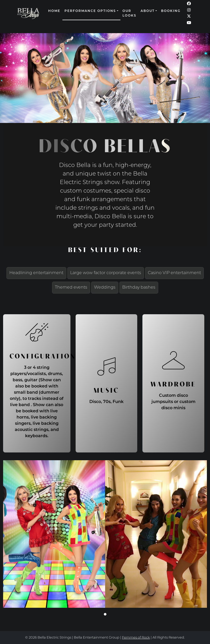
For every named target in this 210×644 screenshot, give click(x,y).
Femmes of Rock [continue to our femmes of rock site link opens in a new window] (136, 638)
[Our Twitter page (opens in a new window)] (189, 17)
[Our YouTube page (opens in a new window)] (189, 23)
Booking (171, 11)
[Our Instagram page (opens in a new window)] (189, 10)
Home (54, 11)
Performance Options (90, 11)
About (148, 11)
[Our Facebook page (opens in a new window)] (189, 4)
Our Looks (129, 13)
